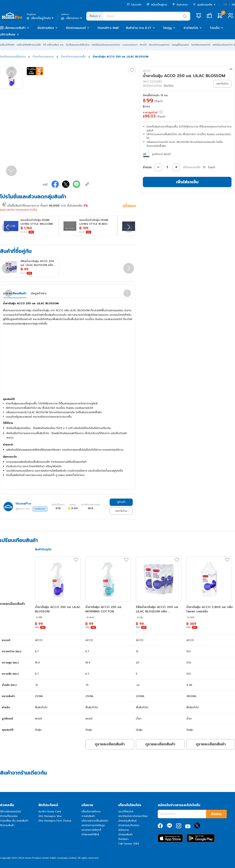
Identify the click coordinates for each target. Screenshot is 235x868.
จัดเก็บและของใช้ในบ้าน (78, 45)
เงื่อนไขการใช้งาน (91, 812)
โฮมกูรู (167, 28)
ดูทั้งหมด (129, 206)
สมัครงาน (124, 830)
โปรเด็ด (215, 28)
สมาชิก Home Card (50, 812)
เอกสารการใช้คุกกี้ (91, 830)
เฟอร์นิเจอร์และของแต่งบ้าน (106, 45)
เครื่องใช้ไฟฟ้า (7, 45)
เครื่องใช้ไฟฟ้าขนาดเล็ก (29, 45)
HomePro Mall (108, 28)
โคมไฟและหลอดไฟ (201, 45)
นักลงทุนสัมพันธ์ (127, 821)
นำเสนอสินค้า (125, 834)
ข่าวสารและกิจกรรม (129, 825)
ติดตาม (216, 814)
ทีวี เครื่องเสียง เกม (53, 45)
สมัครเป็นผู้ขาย (157, 5)
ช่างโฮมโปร (191, 28)
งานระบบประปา (130, 45)
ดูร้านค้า (121, 502)
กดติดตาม (40, 509)
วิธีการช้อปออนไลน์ (10, 812)
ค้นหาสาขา (180, 5)
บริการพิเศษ (8, 35)
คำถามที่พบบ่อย (9, 816)
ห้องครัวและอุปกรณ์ (159, 45)
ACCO (147, 71)
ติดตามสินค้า (7, 825)
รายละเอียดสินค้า (15, 293)
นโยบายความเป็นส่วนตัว (95, 821)
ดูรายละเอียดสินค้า (110, 744)
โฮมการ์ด (134, 5)
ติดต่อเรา (123, 839)
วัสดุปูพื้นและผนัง (180, 45)
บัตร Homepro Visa (50, 816)
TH (225, 5)
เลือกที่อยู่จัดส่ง (40, 18)
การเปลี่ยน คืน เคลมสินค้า (14, 821)
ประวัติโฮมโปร (126, 812)
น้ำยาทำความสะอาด (43, 57)
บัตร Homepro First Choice (55, 821)
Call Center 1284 (129, 844)
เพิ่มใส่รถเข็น (187, 182)
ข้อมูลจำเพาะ (39, 293)
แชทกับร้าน (121, 511)
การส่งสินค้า (88, 816)
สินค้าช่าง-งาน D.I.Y (139, 28)
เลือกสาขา (72, 18)
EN (233, 5)
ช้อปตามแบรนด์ (76, 28)
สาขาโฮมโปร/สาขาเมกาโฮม (133, 816)
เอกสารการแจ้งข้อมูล (93, 825)
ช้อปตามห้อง (46, 28)
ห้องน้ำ (143, 45)
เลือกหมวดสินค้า (15, 28)
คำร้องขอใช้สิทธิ (90, 834)
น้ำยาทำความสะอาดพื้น (73, 57)
